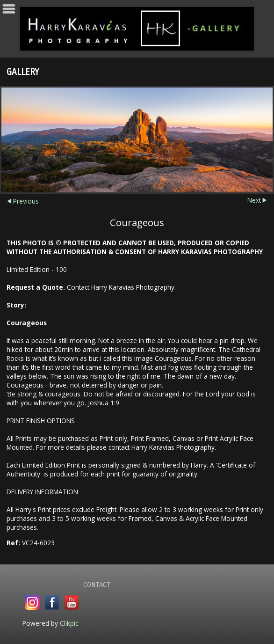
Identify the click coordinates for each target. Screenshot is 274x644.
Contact (97, 585)
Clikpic (69, 623)
